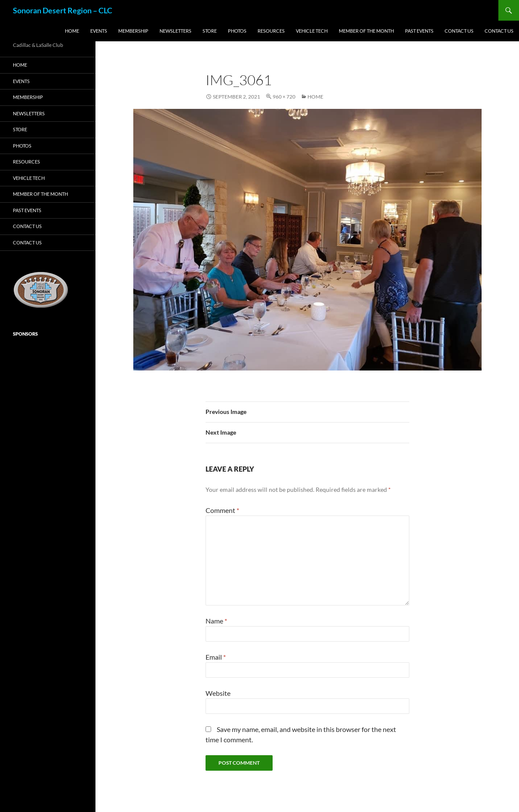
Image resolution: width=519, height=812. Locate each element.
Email (216, 657)
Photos (237, 31)
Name (216, 621)
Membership (133, 31)
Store (210, 31)
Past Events (419, 31)
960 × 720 (284, 97)
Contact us (459, 31)
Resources (271, 31)
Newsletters (175, 31)
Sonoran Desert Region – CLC (63, 10)
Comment (222, 510)
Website (218, 693)
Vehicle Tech (312, 31)
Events (99, 31)
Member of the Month (366, 31)
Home (72, 31)
